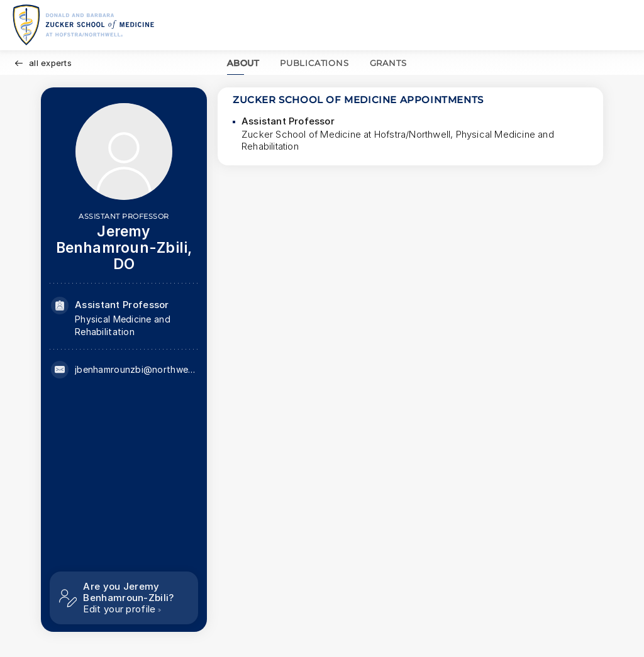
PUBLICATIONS (314, 63)
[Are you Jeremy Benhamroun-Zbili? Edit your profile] (124, 598)
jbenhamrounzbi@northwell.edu (136, 369)
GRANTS (388, 63)
